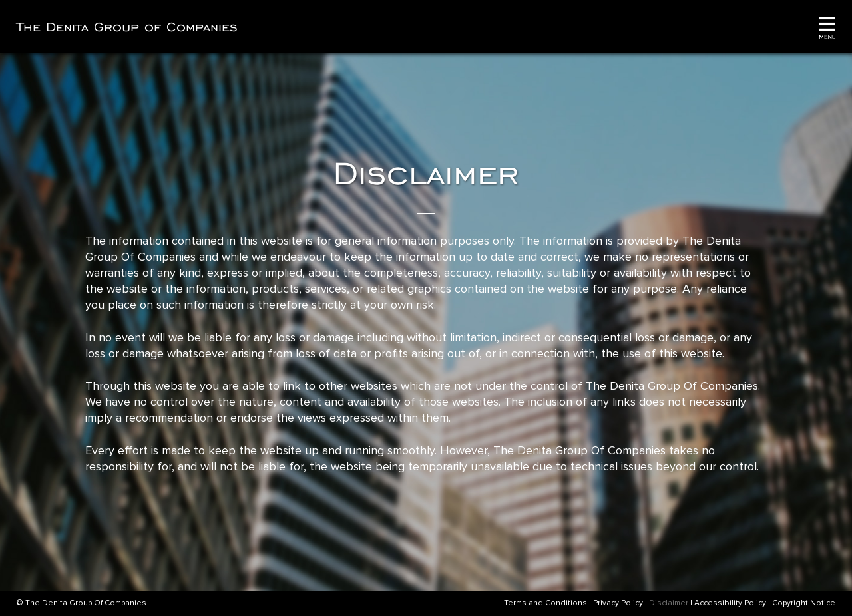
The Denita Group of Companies (127, 27)
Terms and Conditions (545, 603)
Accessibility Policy (730, 603)
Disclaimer (669, 603)
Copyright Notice (804, 603)
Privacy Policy (618, 603)
